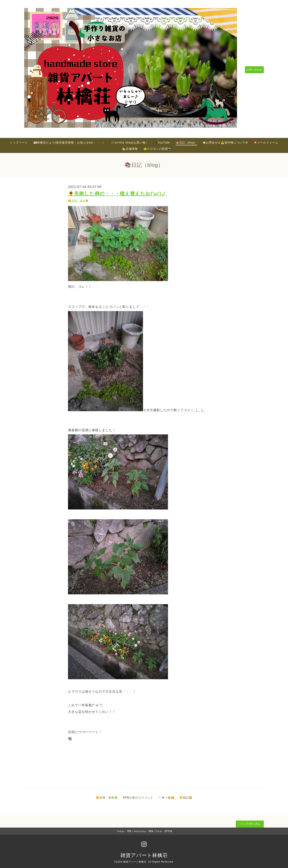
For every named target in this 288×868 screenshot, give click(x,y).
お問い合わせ (252, 69)
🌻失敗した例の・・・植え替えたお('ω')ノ (117, 191)
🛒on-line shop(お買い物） (130, 140)
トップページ (19, 140)
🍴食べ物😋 (166, 795)
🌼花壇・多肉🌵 (78, 198)
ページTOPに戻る (250, 822)
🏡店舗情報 (130, 146)
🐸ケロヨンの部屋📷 (157, 146)
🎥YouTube (162, 140)
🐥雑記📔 (186, 795)
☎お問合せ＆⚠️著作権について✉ (225, 140)
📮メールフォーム (266, 140)
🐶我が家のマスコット (138, 795)
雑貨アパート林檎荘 (144, 853)
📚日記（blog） (186, 140)
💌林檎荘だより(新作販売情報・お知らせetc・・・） (69, 140)
